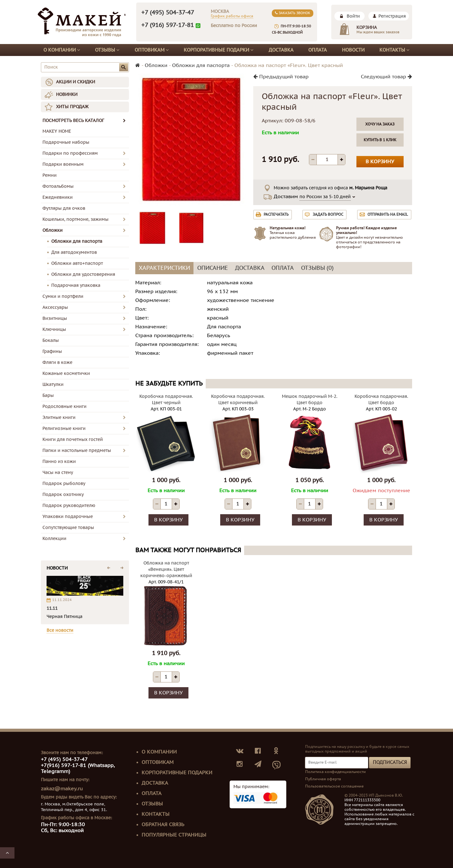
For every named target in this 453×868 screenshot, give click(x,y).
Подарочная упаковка (76, 285)
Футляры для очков (64, 208)
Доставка (281, 50)
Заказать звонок (293, 13)
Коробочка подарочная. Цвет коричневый (238, 400)
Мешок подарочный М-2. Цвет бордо (310, 400)
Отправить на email (388, 214)
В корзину (380, 162)
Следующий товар (386, 77)
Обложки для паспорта (77, 241)
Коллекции (54, 539)
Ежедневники (58, 197)
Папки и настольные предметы (77, 451)
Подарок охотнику (63, 495)
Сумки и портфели (63, 296)
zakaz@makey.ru (62, 789)
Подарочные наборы (66, 142)
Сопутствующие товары (68, 528)
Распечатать (276, 214)
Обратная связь (163, 825)
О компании (62, 50)
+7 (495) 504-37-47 (168, 13)
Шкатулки (53, 384)
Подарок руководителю (69, 506)
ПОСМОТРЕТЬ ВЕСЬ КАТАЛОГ (84, 121)
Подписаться (390, 762)
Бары (48, 395)
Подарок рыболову (64, 484)
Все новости (60, 630)
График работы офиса (232, 16)
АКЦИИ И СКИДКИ (75, 82)
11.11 (52, 608)
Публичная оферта (323, 779)
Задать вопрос (328, 214)
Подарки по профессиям (70, 153)
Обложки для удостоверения (83, 274)
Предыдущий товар (281, 77)
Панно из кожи (59, 462)
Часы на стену (58, 473)
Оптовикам (152, 50)
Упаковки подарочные (68, 517)
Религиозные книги (64, 428)
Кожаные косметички (66, 373)
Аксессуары (55, 307)
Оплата (318, 50)
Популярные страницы (174, 835)
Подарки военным (63, 164)
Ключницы (54, 329)
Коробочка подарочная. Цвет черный (166, 400)
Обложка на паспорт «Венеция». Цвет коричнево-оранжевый (166, 569)
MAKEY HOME (57, 131)
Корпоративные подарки (219, 50)
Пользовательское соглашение (334, 786)
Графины (52, 351)
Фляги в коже (57, 362)
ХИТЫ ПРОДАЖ (72, 107)
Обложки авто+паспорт (77, 263)
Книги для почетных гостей (73, 440)
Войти (353, 16)
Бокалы (51, 340)
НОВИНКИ (67, 95)
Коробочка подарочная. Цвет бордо (381, 400)
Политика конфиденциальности (336, 772)
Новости (353, 50)
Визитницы (55, 318)
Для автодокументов (74, 252)
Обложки (53, 230)
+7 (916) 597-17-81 (168, 25)
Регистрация (392, 16)
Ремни (50, 175)
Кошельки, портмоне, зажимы (75, 219)
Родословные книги (64, 406)
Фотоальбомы (58, 186)
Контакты (394, 50)
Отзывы (107, 50)
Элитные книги (59, 417)
